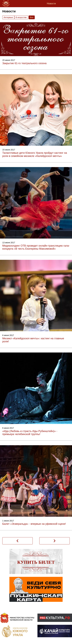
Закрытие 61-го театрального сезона (24, 63)
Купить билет (36, 562)
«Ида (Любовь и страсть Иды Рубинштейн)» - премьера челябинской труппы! (30, 433)
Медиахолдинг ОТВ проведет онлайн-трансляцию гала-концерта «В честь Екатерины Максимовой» (36, 247)
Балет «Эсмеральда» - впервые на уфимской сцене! (34, 524)
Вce (32, 17)
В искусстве (21, 17)
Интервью (8, 17)
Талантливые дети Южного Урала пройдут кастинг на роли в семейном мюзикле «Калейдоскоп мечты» (35, 154)
